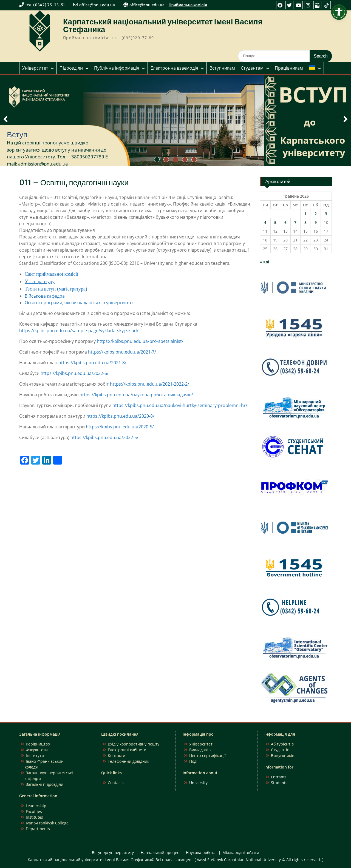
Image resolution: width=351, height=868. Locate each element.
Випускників (283, 755)
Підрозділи (71, 68)
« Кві (264, 262)
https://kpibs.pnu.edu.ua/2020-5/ (120, 427)
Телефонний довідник (128, 761)
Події (194, 761)
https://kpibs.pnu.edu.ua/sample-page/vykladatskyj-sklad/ (79, 331)
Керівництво (38, 744)
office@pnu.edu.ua (97, 5)
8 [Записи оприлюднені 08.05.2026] (305, 222)
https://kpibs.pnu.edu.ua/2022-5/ (104, 437)
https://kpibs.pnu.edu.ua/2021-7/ (122, 352)
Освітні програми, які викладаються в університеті (79, 303)
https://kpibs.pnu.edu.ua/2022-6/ (75, 373)
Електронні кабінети (127, 750)
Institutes (34, 817)
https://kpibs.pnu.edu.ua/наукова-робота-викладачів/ (136, 395)
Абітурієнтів (282, 744)
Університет (35, 68)
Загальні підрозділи (45, 784)
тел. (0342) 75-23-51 (45, 5)
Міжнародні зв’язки (241, 853)
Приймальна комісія (188, 5)
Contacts (116, 783)
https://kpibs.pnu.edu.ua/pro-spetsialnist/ (140, 341)
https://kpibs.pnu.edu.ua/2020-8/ (120, 416)
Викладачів (200, 750)
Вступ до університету (113, 853)
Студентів (280, 750)
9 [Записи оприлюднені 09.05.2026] (316, 222)
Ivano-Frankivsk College (47, 823)
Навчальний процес (160, 853)
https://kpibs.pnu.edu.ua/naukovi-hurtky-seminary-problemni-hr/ (180, 405)
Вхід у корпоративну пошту (134, 744)
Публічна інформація (117, 68)
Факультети (37, 750)
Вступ (17, 135)
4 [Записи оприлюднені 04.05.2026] (265, 222)
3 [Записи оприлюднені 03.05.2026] (326, 214)
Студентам (252, 68)
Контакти (117, 755)
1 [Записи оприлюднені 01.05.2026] (305, 214)
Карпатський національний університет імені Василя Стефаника (163, 25)
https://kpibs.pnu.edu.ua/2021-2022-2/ (150, 384)
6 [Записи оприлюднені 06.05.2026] (285, 222)
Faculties (34, 811)
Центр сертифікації (207, 755)
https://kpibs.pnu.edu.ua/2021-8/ (92, 363)
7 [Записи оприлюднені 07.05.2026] (295, 222)
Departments (38, 829)
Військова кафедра (45, 296)
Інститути (35, 755)
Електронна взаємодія (174, 68)
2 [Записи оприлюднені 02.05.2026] (316, 214)
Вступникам (222, 68)
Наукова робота (201, 853)
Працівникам (289, 68)
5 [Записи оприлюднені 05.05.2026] (275, 222)
